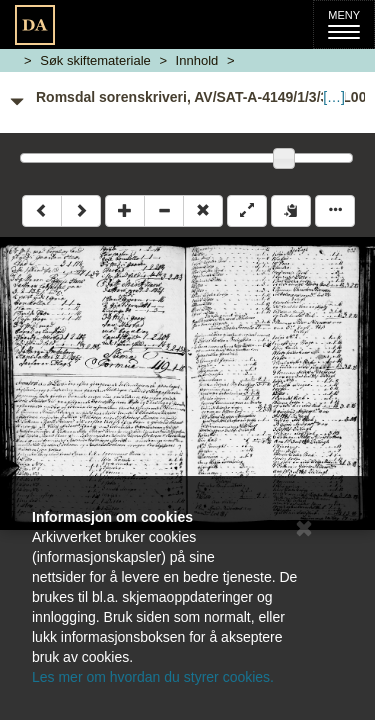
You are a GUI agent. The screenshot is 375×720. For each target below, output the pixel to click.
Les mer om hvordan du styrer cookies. (153, 677)
